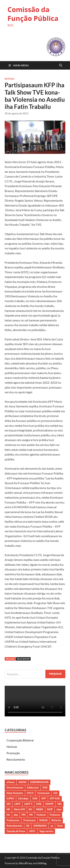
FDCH (30, 793)
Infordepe (23, 798)
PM (24, 815)
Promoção (13, 753)
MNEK (40, 809)
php (16, 815)
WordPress (26, 863)
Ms (8, 815)
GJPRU (10, 798)
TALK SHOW (23, 659)
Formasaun (43, 793)
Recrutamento (16, 759)
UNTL (32, 831)
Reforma (56, 820)
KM (8, 804)
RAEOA (43, 820)
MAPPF (49, 804)
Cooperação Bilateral (20, 740)
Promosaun (29, 820)
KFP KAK (55, 798)
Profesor (41, 815)
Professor (55, 815)
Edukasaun (33, 788)
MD (60, 804)
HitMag (42, 863)
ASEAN (22, 782)
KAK (35, 798)
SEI (28, 826)
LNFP (17, 804)
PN (31, 815)
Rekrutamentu (14, 826)
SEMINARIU (40, 826)
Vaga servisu (46, 831)
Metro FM (19, 809)
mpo (59, 809)
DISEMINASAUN (39, 782)
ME (8, 809)
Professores (13, 820)
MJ (30, 809)
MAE (39, 804)
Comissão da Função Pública (33, 14)
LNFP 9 (28, 804)
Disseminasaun (15, 788)
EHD (45, 788)
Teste (60, 826)
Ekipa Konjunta (15, 793)
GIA (55, 793)
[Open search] (61, 65)
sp (52, 826)
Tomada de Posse (16, 831)
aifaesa (11, 782)
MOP (50, 809)
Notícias (9, 79)
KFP (44, 798)
